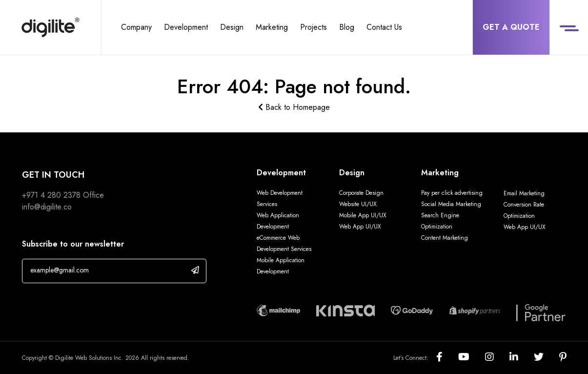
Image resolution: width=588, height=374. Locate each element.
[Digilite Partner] (278, 309)
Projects (314, 27)
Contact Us (384, 27)
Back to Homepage (294, 107)
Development (186, 27)
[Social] (447, 358)
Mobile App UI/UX (363, 215)
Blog (347, 27)
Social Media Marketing (451, 204)
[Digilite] (51, 27)
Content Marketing (445, 238)
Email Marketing (524, 193)
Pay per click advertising (452, 193)
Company (136, 27)
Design (232, 27)
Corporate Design (361, 193)
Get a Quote (511, 27)
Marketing (272, 27)
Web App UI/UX (360, 227)
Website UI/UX (358, 204)
